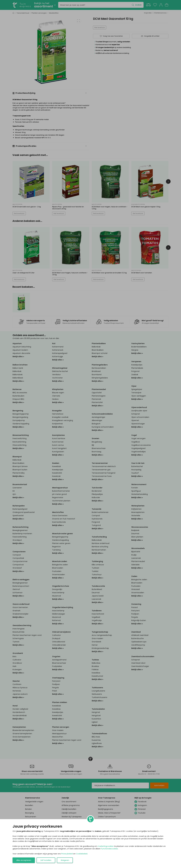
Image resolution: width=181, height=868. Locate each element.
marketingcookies (106, 846)
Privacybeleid (67, 854)
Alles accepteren (24, 860)
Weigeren (65, 860)
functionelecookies (109, 849)
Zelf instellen (46, 860)
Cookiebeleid (82, 854)
